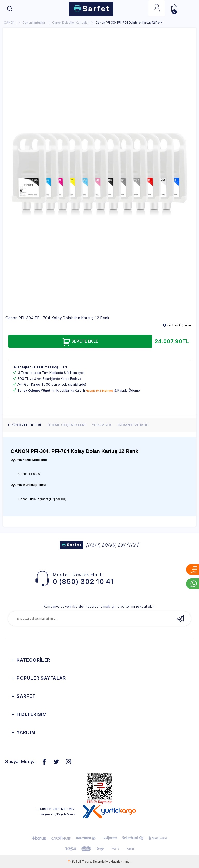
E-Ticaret (86, 862)
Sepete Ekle (80, 342)
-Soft (74, 862)
